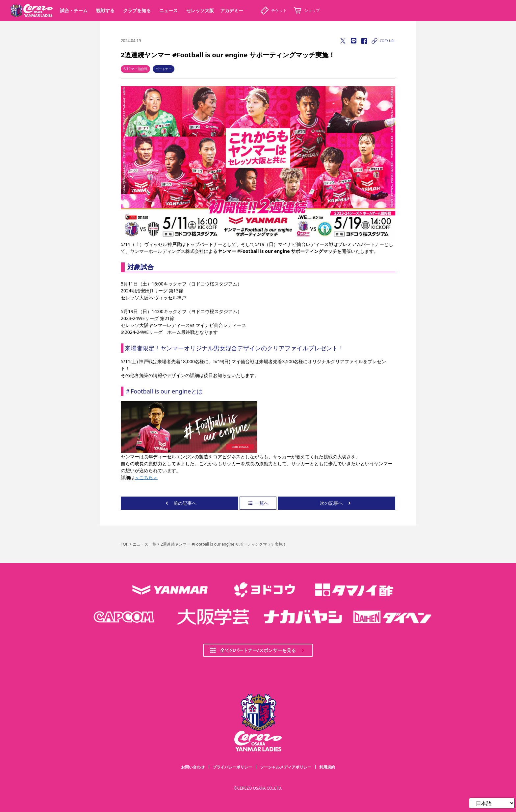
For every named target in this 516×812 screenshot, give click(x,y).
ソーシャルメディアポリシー (286, 767)
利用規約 (327, 767)
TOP (125, 544)
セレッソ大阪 (200, 10)
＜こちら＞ (146, 477)
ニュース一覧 (144, 544)
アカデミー (232, 10)
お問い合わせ (193, 767)
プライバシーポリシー (232, 767)
